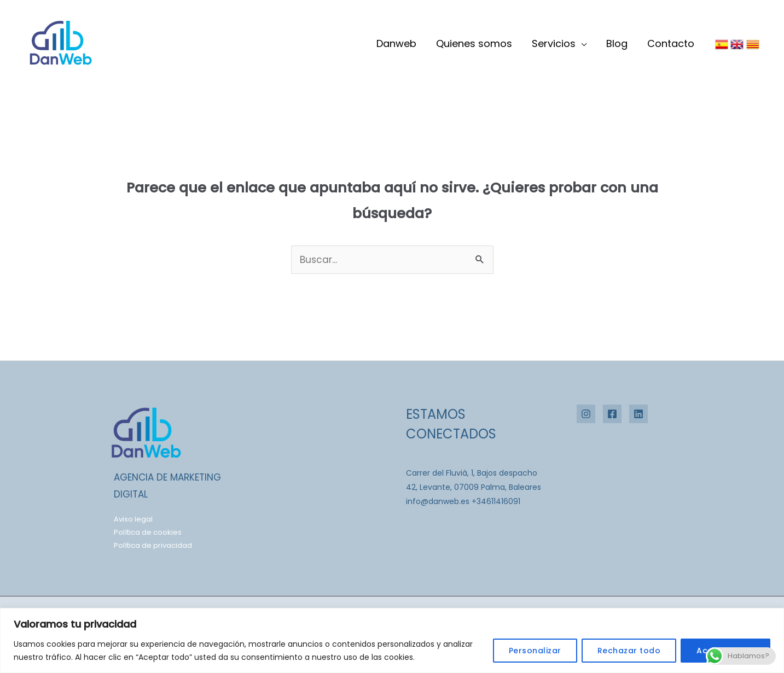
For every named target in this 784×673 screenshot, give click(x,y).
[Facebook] (612, 414)
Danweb (396, 43)
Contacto (671, 43)
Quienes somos (474, 43)
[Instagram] (586, 414)
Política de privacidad (153, 545)
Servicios (554, 43)
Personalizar (535, 651)
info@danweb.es (438, 501)
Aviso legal (133, 519)
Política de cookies (148, 532)
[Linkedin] (638, 414)
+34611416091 (496, 501)
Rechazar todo (629, 651)
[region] (392, 640)
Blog (617, 43)
